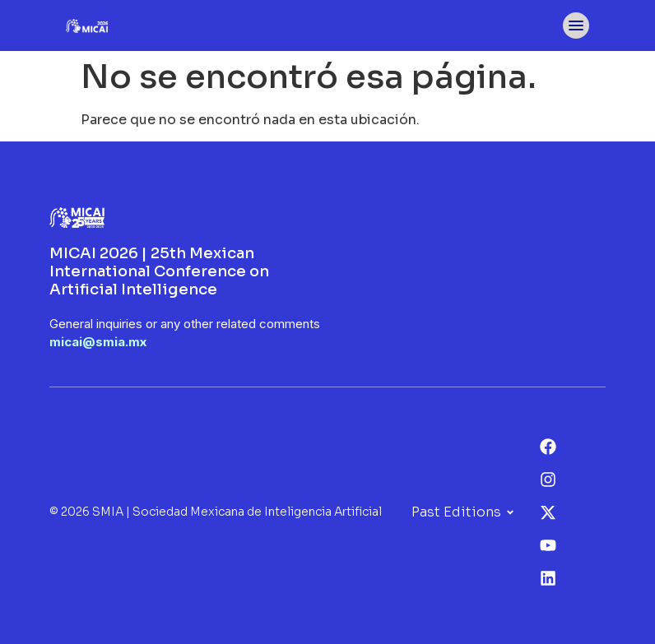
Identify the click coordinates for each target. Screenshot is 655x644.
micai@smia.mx (98, 342)
